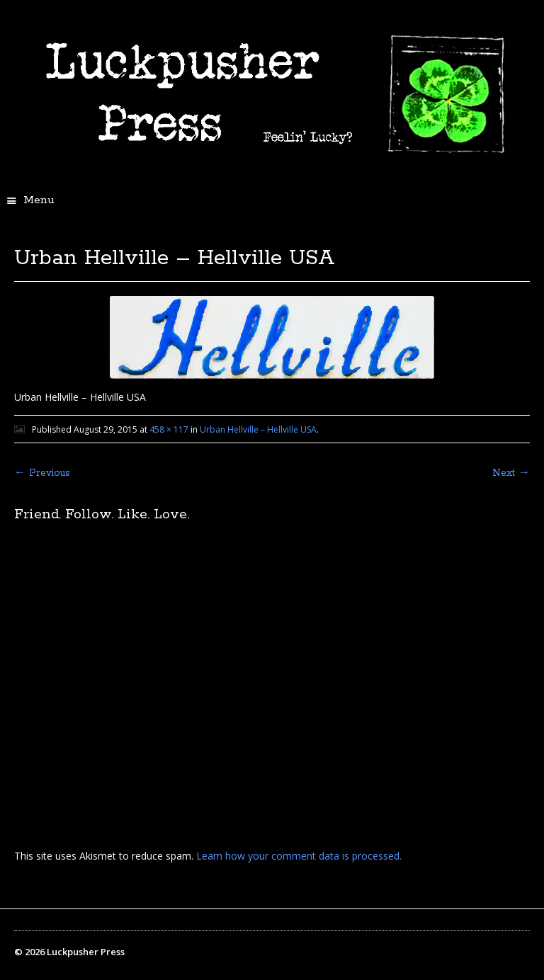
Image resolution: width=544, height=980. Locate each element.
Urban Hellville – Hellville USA (258, 429)
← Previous (42, 473)
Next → (511, 473)
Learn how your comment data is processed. (299, 856)
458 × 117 (169, 429)
